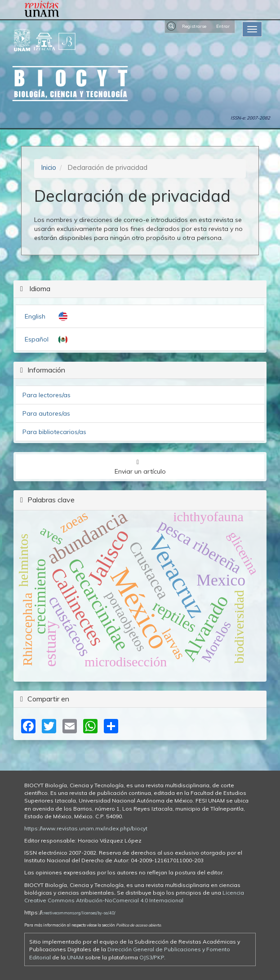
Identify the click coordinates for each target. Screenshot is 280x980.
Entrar (223, 26)
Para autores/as (46, 413)
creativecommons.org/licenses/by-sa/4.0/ (79, 913)
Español (37, 339)
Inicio (49, 167)
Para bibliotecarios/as (54, 432)
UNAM (75, 957)
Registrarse (194, 26)
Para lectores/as (47, 395)
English (35, 316)
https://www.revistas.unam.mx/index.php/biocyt (86, 828)
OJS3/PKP (152, 957)
